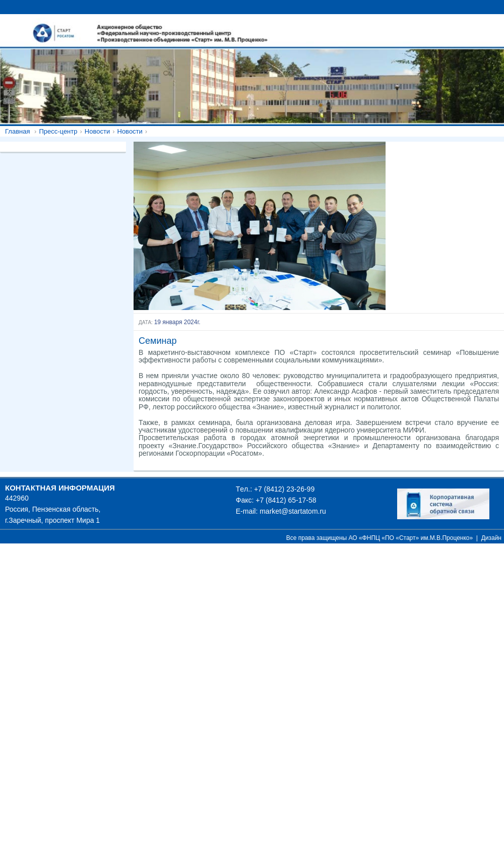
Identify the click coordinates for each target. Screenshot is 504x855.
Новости (97, 131)
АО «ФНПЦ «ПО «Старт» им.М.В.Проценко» (411, 538)
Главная (17, 131)
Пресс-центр (58, 131)
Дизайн (491, 538)
